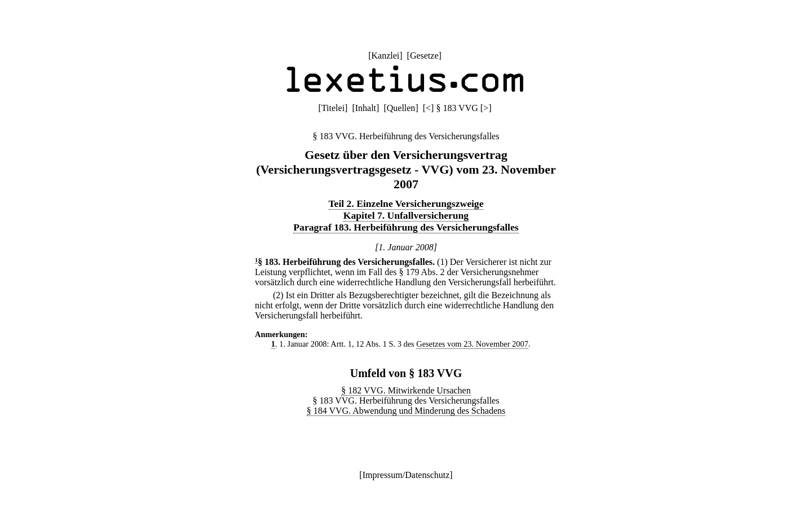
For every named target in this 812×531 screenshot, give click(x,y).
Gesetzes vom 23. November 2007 (472, 344)
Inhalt (366, 108)
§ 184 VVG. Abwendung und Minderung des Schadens (406, 411)
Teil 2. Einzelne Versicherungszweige (406, 203)
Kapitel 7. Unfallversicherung (406, 215)
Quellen (401, 108)
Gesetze (424, 56)
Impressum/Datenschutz (406, 475)
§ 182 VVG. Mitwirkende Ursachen (406, 390)
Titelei (333, 108)
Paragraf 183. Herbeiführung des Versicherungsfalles (406, 227)
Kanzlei (385, 56)
